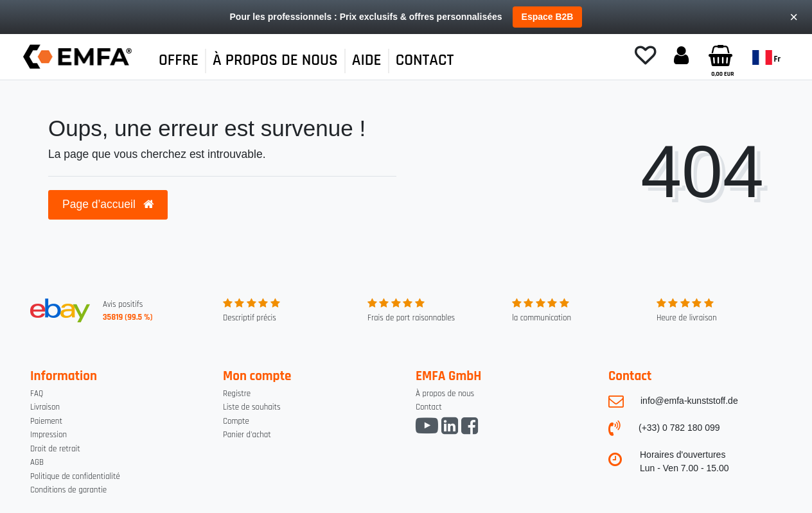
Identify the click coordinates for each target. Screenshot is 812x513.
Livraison (45, 407)
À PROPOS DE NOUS (275, 60)
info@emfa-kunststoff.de (689, 401)
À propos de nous (445, 394)
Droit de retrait (55, 449)
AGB (37, 462)
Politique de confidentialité (75, 476)
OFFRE (179, 60)
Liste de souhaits (252, 407)
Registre (237, 394)
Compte (236, 421)
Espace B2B (548, 17)
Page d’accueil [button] (108, 204)
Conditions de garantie (68, 490)
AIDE (367, 60)
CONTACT (425, 60)
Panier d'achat (247, 435)
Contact (429, 407)
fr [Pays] (766, 57)
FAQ (37, 394)
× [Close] (794, 17)
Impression (49, 435)
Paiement (46, 421)
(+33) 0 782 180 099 (679, 428)
